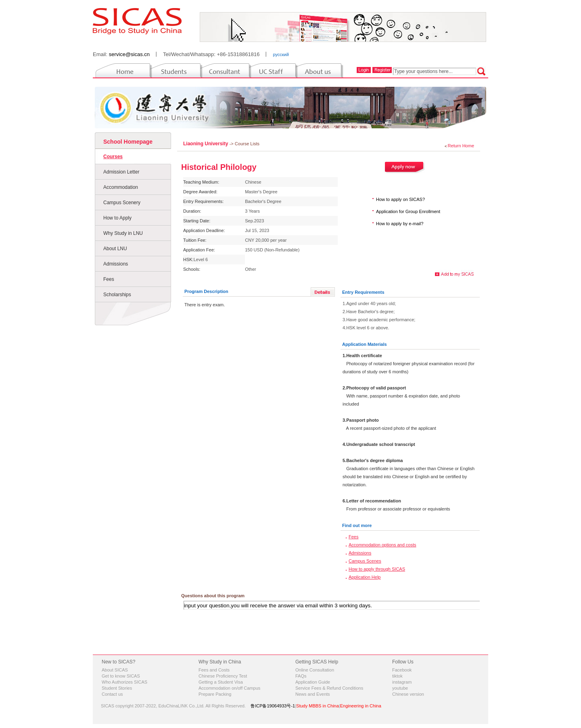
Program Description (206, 291)
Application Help (365, 577)
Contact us (112, 694)
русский (281, 54)
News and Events (313, 694)
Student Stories (117, 688)
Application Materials (365, 344)
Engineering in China (361, 706)
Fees (109, 279)
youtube (400, 688)
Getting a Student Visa (221, 682)
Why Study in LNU (123, 233)
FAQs (301, 676)
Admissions (116, 264)
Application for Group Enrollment (408, 211)
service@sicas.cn (129, 54)
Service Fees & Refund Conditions (329, 688)
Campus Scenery (122, 203)
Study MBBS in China (318, 706)
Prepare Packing (215, 694)
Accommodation (121, 187)
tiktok (397, 676)
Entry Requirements (363, 292)
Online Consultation (315, 670)
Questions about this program (213, 596)
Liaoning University (206, 144)
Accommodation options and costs (382, 545)
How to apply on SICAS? (400, 199)
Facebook (402, 670)
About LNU (115, 249)
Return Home (461, 146)
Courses (113, 157)
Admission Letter (121, 172)
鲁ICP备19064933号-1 (273, 706)
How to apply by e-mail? (400, 224)
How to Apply (117, 218)
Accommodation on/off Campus (229, 688)
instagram (402, 682)
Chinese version (408, 694)
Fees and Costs (214, 670)
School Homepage (128, 142)
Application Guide (313, 682)
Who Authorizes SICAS (124, 682)
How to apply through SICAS (377, 569)
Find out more (357, 525)
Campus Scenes (365, 561)
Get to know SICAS (121, 676)
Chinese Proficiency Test (223, 676)
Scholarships (117, 295)
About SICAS (115, 670)
